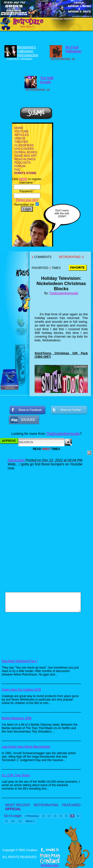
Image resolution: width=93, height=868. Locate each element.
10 (13, 821)
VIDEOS (20, 138)
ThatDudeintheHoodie (64, 293)
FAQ (17, 170)
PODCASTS (23, 163)
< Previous (32, 816)
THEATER (21, 142)
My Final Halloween (73, 49)
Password (27, 191)
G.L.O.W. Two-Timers (16, 775)
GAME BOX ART (25, 156)
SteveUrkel (16, 460)
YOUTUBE (22, 131)
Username (27, 183)
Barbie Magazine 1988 (17, 718)
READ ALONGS (25, 159)
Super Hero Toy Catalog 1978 (21, 690)
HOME (19, 128)
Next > (30, 821)
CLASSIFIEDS (24, 145)
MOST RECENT (18, 805)
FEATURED (71, 805)
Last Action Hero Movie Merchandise (26, 747)
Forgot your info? (27, 200)
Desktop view (50, 865)
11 (20, 821)
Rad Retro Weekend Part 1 (20, 661)
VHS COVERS (24, 149)
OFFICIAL (13, 809)
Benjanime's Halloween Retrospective (28, 51)
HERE (23, 179)
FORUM (20, 166)
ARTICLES (22, 135)
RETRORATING (46, 805)
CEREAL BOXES (26, 152)
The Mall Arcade (47, 80)
